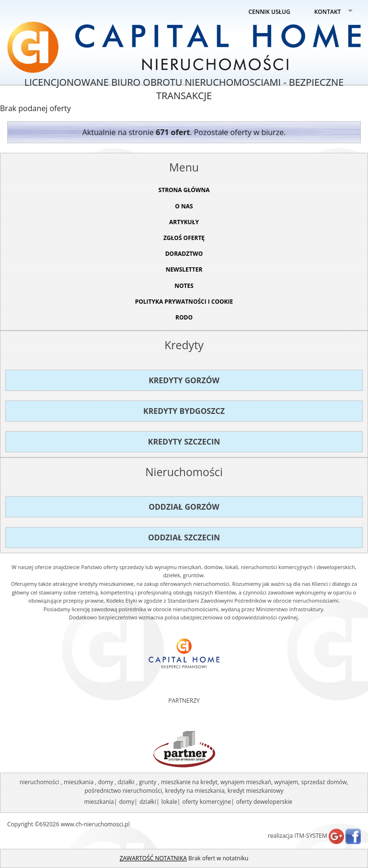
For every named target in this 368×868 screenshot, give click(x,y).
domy (126, 802)
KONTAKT (328, 12)
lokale (169, 802)
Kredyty (184, 345)
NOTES (184, 286)
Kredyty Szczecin (184, 442)
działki (148, 802)
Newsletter (184, 269)
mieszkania (99, 802)
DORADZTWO (184, 254)
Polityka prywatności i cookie (184, 302)
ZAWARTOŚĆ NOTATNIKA (153, 858)
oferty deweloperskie (264, 802)
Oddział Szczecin (184, 537)
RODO (184, 317)
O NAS (184, 206)
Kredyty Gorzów (184, 380)
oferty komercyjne (206, 802)
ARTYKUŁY (184, 222)
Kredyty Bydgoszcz (184, 411)
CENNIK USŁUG (270, 12)
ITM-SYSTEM (311, 836)
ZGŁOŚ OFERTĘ (184, 238)
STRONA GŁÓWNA (184, 190)
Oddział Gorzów (184, 507)
